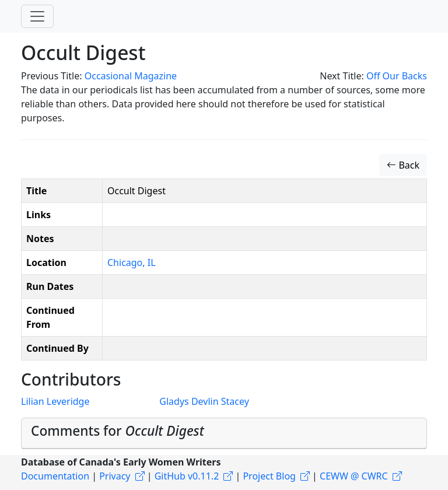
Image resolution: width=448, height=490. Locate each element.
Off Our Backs (397, 76)
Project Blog (269, 476)
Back (403, 165)
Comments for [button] (118, 431)
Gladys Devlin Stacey (204, 401)
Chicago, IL (132, 262)
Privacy (115, 476)
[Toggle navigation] (37, 16)
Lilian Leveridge (55, 401)
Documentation (55, 476)
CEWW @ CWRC (354, 476)
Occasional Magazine (131, 76)
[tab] (224, 433)
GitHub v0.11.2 (187, 476)
